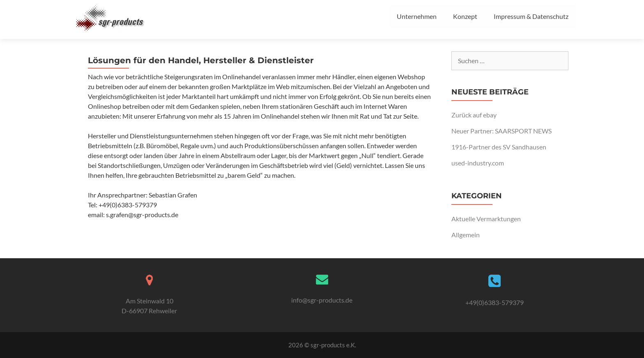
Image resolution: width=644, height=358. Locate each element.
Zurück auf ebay (474, 115)
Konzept (465, 16)
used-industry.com (478, 163)
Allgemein (466, 235)
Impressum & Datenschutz (531, 16)
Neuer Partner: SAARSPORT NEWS (501, 131)
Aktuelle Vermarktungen (486, 219)
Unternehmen (417, 16)
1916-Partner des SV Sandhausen (499, 147)
